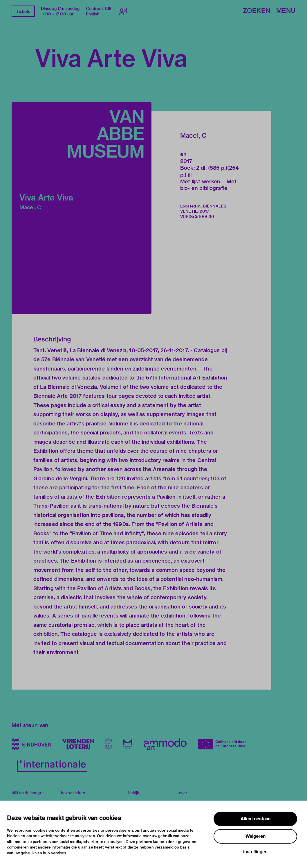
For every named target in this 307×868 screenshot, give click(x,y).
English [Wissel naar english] (93, 14)
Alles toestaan (255, 819)
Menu (286, 11)
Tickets (23, 11)
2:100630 (205, 216)
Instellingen (255, 852)
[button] (82, 208)
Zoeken (257, 11)
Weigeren (255, 836)
